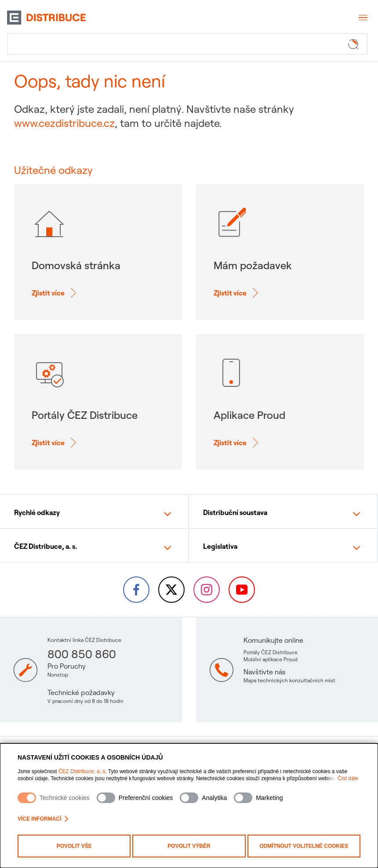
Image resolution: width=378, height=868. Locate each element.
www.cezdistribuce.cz (64, 123)
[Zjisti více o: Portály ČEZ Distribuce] (55, 443)
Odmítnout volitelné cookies (304, 846)
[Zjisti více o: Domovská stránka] (55, 293)
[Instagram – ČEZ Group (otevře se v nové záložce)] (207, 590)
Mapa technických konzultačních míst (289, 680)
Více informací (43, 819)
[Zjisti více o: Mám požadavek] (237, 293)
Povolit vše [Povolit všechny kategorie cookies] (74, 846)
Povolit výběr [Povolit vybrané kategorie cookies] (189, 846)
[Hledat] (187, 44)
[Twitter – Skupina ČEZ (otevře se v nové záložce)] (171, 590)
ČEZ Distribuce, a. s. (83, 771)
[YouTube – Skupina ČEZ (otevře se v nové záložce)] (242, 590)
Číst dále (348, 778)
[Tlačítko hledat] (355, 44)
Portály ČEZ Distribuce (271, 652)
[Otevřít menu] (362, 18)
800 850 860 (82, 654)
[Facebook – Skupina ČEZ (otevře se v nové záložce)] (136, 590)
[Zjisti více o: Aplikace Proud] (237, 443)
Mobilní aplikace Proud (271, 659)
